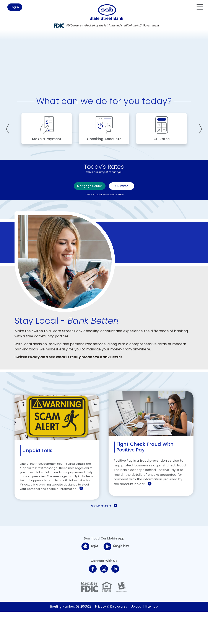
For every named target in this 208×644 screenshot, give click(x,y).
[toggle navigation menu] (198, 7)
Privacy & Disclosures (111, 639)
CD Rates (129, 214)
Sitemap (151, 639)
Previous (8, 154)
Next (200, 154)
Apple (90, 579)
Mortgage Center (88, 214)
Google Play (116, 579)
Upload (136, 639)
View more (104, 538)
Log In (19, 8)
